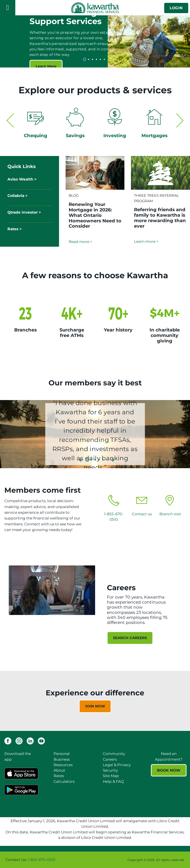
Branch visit (170, 514)
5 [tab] (101, 59)
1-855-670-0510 (41, 860)
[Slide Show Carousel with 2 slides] (95, 126)
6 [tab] (105, 59)
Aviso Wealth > (22, 179)
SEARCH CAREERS (130, 638)
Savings (75, 136)
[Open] (8, 8)
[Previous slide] (10, 118)
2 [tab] (89, 59)
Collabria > (17, 196)
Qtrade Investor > (24, 212)
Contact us (142, 514)
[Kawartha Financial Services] (95, 8)
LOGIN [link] (176, 8)
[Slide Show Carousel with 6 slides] (95, 40)
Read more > (80, 242)
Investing (115, 136)
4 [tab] (97, 59)
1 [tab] (85, 59)
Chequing (36, 136)
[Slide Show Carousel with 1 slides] (95, 701)
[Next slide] (180, 118)
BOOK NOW (169, 770)
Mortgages (154, 136)
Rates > (15, 229)
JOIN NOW (95, 706)
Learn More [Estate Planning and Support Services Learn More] (46, 66)
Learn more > (146, 241)
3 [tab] (93, 59)
